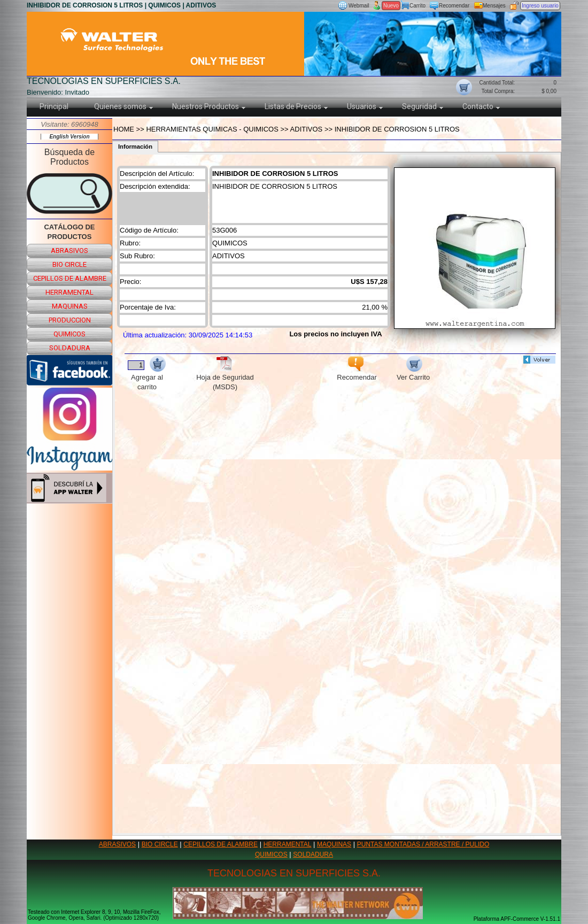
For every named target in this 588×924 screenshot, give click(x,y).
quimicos (69, 334)
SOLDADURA (313, 854)
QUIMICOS (271, 854)
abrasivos (69, 251)
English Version (69, 137)
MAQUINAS (334, 844)
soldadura (70, 348)
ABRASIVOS (117, 844)
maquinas (70, 306)
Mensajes (494, 6)
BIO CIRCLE (160, 844)
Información (135, 147)
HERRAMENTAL (288, 844)
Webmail (359, 6)
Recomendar (454, 6)
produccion (70, 320)
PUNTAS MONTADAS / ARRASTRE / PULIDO (423, 844)
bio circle (69, 264)
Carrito (417, 6)
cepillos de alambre (70, 278)
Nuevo (391, 6)
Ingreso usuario (540, 6)
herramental (69, 292)
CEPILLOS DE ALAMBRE (220, 844)
